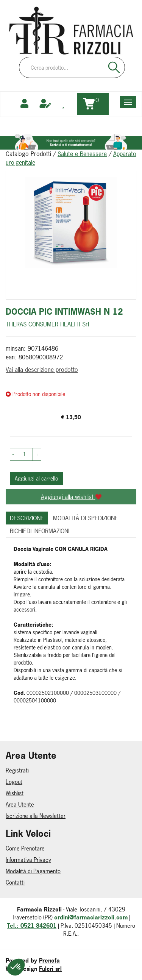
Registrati (17, 770)
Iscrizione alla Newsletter (36, 816)
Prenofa (49, 960)
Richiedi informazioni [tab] (40, 531)
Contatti (15, 882)
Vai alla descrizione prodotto (42, 370)
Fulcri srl (50, 969)
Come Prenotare (25, 848)
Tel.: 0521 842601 (32, 926)
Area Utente (20, 804)
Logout (14, 782)
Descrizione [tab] (27, 518)
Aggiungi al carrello (36, 478)
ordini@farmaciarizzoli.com (91, 917)
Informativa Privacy (28, 860)
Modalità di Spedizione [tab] (86, 518)
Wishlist (15, 793)
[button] (13, 454)
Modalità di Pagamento (33, 871)
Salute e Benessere (82, 154)
